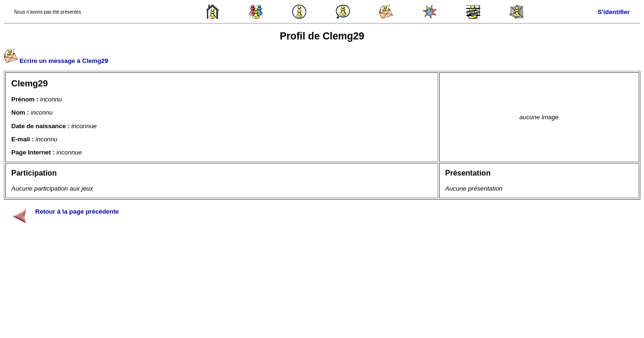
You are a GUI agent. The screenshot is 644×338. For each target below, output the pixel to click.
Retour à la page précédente (77, 211)
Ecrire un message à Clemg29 (64, 61)
